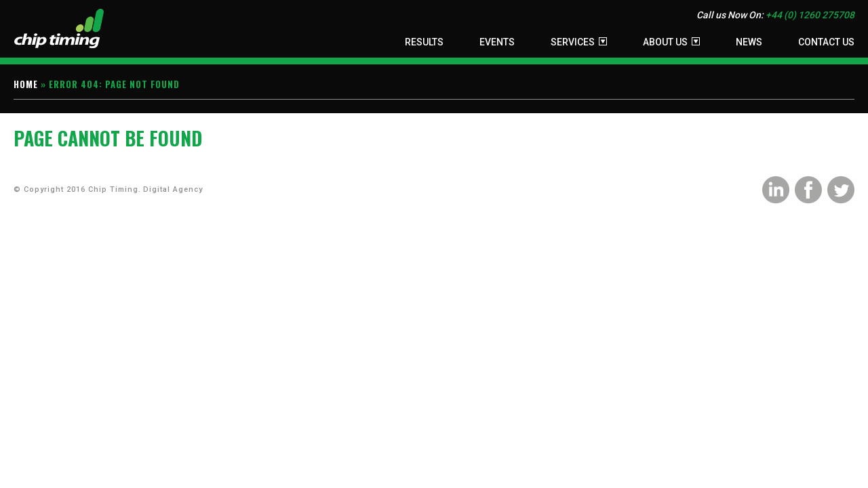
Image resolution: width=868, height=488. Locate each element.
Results (424, 42)
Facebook (808, 190)
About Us (665, 42)
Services (573, 42)
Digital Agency (173, 189)
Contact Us (826, 42)
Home (26, 84)
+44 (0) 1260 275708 (810, 15)
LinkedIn (776, 190)
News (749, 42)
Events (497, 42)
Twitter (841, 190)
